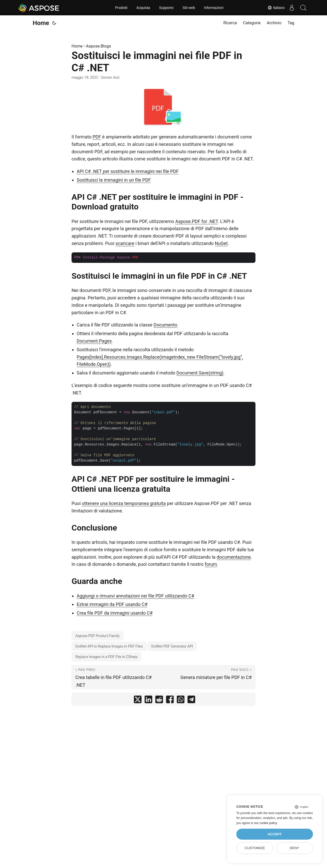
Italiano (274, 8)
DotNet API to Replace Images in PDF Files (109, 646)
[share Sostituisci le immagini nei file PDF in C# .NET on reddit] (159, 701)
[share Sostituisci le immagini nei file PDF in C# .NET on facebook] (170, 701)
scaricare (125, 243)
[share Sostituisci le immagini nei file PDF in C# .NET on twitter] (138, 701)
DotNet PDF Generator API (172, 646)
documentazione (234, 557)
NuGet (221, 243)
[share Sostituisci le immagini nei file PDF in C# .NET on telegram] (191, 701)
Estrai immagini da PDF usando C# (112, 604)
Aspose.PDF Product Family (97, 636)
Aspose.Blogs (99, 46)
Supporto (166, 8)
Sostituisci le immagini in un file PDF (114, 180)
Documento (165, 325)
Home (41, 23)
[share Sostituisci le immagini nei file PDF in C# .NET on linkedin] (148, 701)
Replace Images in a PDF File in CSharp (106, 657)
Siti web (189, 8)
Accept (275, 834)
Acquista (143, 8)
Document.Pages (94, 341)
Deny (295, 848)
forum (211, 564)
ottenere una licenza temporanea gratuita (124, 503)
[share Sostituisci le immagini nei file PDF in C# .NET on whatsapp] (181, 701)
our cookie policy (266, 823)
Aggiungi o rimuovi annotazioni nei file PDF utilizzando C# (135, 596)
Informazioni (214, 8)
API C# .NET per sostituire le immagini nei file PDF (128, 171)
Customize (255, 848)
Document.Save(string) (200, 373)
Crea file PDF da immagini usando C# (115, 613)
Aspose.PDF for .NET (196, 221)
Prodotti (121, 8)
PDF (97, 137)
